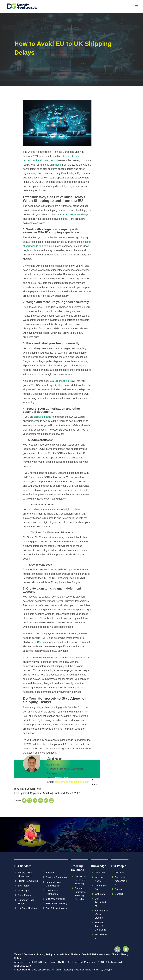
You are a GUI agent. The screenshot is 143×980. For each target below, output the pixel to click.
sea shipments (53, 165)
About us (119, 873)
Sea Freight (24, 886)
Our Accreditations (101, 902)
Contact (119, 894)
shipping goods (43, 417)
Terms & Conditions (25, 954)
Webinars (100, 894)
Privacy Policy (45, 954)
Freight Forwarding (28, 881)
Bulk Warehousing (55, 899)
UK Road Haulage (27, 908)
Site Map (75, 954)
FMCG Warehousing (57, 904)
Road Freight (25, 895)
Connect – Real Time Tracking (80, 880)
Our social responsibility (121, 881)
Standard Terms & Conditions (100, 926)
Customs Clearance (56, 877)
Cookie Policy (62, 954)
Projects (50, 873)
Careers (119, 889)
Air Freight (23, 890)
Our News (100, 873)
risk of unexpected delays (74, 215)
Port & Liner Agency (56, 908)
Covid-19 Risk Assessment (96, 954)
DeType (108, 970)
